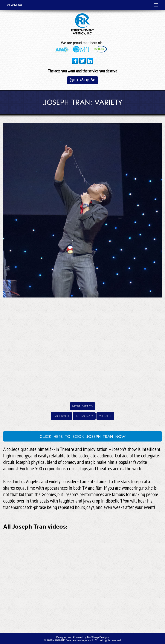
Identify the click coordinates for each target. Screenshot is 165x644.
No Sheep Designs (98, 637)
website (105, 416)
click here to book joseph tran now (82, 436)
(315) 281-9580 (82, 80)
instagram (84, 416)
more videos (82, 406)
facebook (61, 416)
